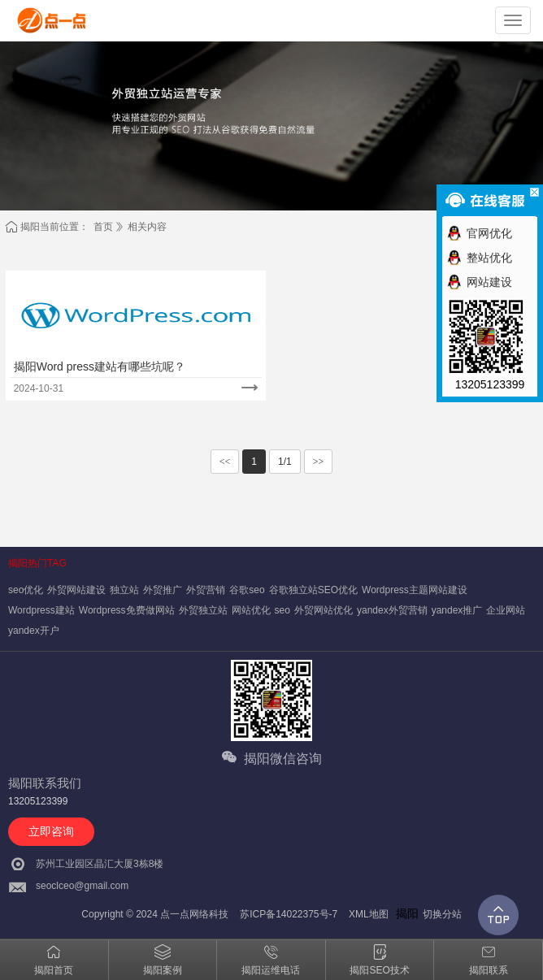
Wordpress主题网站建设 (415, 590)
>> (319, 462)
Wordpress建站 (41, 610)
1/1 (285, 462)
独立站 (124, 590)
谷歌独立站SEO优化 (313, 590)
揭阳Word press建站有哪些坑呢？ (100, 366)
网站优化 (251, 610)
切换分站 (442, 914)
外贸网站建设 (76, 590)
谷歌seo (247, 590)
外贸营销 (206, 590)
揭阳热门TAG (37, 563)
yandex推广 (457, 610)
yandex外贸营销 (392, 610)
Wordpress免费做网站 (127, 610)
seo (282, 610)
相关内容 (147, 227)
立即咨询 (51, 831)
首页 (103, 227)
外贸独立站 (203, 610)
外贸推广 (163, 590)
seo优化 (26, 590)
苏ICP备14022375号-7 (289, 914)
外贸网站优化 (324, 610)
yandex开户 (34, 631)
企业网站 (506, 610)
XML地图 (369, 914)
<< (225, 462)
